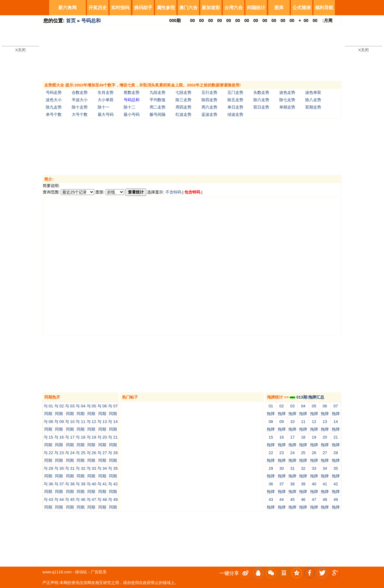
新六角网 (67, 7)
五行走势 (209, 92)
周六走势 (209, 107)
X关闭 (21, 50)
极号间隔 (158, 114)
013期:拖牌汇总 (307, 397)
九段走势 (158, 92)
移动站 (81, 572)
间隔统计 (256, 7)
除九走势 (54, 107)
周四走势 (183, 107)
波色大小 (54, 100)
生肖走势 (106, 92)
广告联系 (99, 572)
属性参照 (166, 7)
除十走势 (80, 107)
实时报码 (120, 7)
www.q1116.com (57, 572)
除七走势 (287, 100)
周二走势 (158, 107)
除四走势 (209, 100)
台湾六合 (234, 7)
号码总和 (91, 21)
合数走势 (80, 92)
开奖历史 (98, 7)
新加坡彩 (211, 7)
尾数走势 (132, 92)
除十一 (104, 107)
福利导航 (324, 7)
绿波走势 (235, 114)
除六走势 (261, 100)
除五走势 (235, 100)
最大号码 (106, 114)
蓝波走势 (209, 114)
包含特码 (192, 192)
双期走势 (313, 107)
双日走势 (261, 107)
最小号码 (132, 114)
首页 (71, 21)
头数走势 (261, 92)
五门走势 (235, 92)
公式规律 (302, 7)
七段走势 (183, 92)
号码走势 (54, 92)
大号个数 (80, 114)
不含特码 (173, 192)
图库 (279, 7)
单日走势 (235, 107)
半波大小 (80, 100)
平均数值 (158, 100)
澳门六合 (188, 7)
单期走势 (287, 107)
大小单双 (106, 100)
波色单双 (313, 92)
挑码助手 (143, 7)
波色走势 (287, 92)
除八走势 (313, 100)
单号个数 (54, 114)
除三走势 (183, 100)
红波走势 (183, 114)
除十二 (130, 107)
